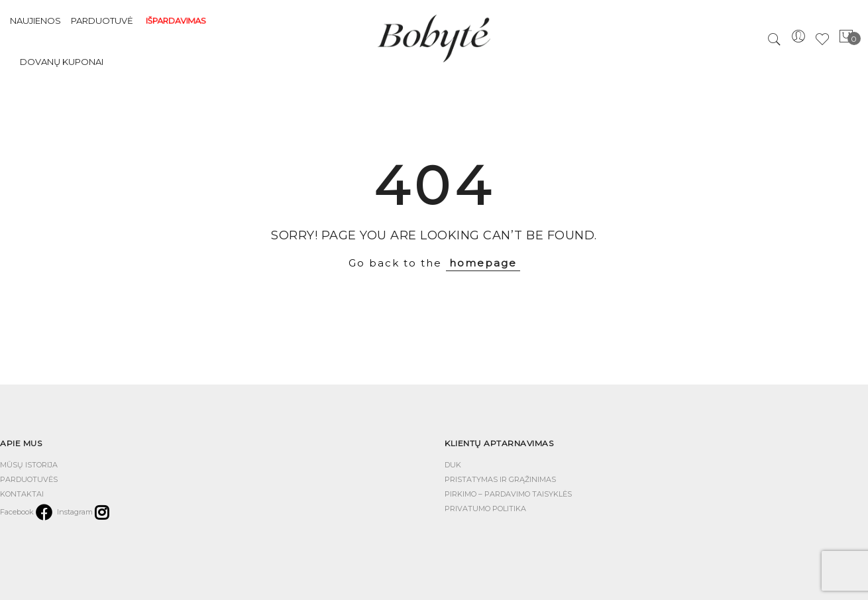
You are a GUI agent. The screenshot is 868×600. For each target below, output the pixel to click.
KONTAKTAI (22, 494)
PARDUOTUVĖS (29, 479)
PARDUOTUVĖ (102, 21)
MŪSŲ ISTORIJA (29, 465)
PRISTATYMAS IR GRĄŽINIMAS (500, 479)
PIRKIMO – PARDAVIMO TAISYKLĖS (508, 494)
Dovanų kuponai (62, 62)
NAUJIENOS (35, 21)
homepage (483, 263)
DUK (453, 465)
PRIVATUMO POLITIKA (485, 509)
